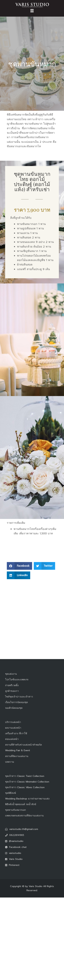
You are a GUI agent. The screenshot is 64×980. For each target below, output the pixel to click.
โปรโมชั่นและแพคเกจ (17, 680)
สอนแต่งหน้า (12, 739)
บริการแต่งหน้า (13, 722)
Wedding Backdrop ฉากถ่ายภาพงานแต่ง (27, 799)
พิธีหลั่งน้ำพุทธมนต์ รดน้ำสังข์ (21, 804)
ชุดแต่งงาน (11, 674)
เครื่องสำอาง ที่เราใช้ (16, 733)
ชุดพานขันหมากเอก (15, 810)
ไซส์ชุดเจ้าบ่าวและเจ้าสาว (19, 697)
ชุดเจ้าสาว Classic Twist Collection (25, 776)
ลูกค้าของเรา (12, 691)
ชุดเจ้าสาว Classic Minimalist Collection (27, 782)
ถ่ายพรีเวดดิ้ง (12, 685)
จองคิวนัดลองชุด (14, 708)
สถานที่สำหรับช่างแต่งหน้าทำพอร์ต (23, 745)
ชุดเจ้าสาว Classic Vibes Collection (25, 787)
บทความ (10, 762)
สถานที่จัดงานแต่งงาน (17, 756)
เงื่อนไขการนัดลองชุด (16, 702)
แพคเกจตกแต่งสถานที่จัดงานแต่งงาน (24, 816)
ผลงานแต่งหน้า (13, 728)
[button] (32, 11)
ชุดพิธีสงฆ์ (10, 793)
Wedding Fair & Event (18, 750)
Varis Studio (35, 886)
